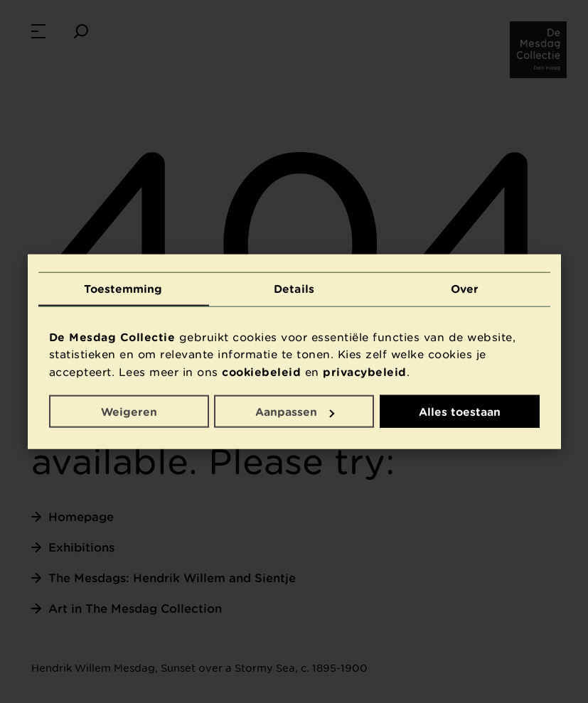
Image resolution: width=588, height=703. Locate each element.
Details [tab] (294, 289)
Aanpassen (295, 412)
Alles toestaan (460, 412)
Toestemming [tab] (123, 289)
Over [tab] (465, 289)
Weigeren (129, 412)
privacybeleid (365, 371)
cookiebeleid (261, 371)
